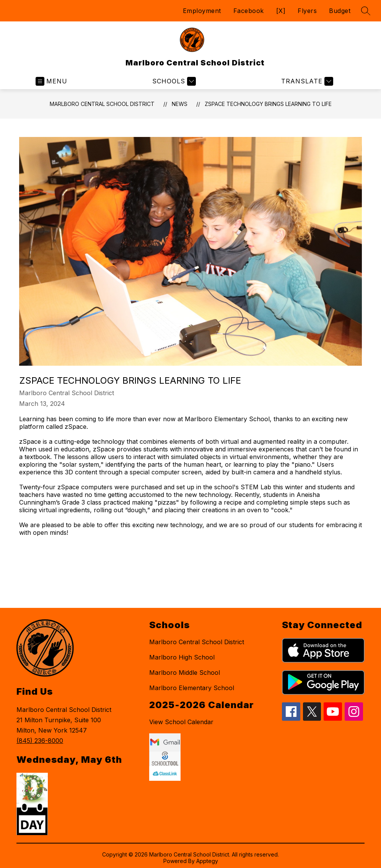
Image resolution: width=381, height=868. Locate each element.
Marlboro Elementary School (192, 688)
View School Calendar (181, 722)
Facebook (249, 11)
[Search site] (366, 11)
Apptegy (207, 861)
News (180, 104)
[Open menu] (51, 81)
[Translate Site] (306, 81)
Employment (202, 11)
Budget (340, 11)
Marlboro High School (182, 657)
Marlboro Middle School (185, 673)
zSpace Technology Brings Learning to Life (268, 104)
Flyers (307, 11)
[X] (281, 11)
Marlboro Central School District (102, 104)
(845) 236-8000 (40, 741)
